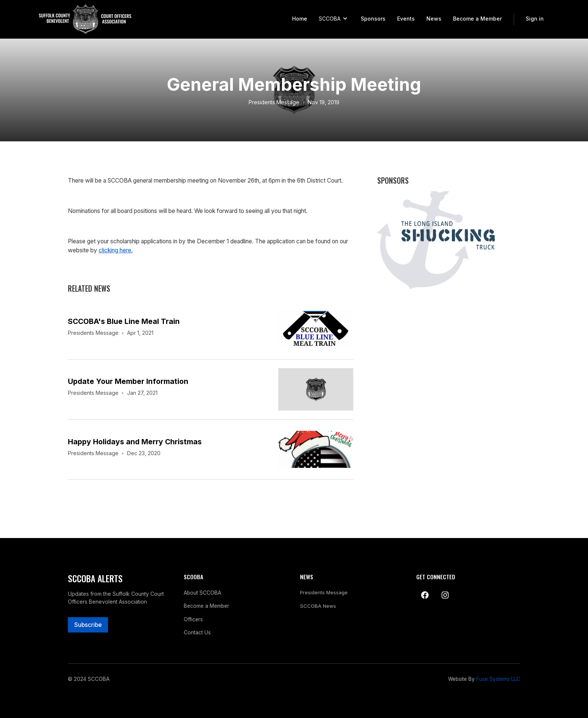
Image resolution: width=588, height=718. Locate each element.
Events (406, 19)
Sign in (535, 19)
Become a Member (477, 19)
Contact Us (197, 633)
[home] (85, 19)
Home (300, 19)
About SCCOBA (202, 593)
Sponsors (373, 19)
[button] (334, 19)
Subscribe (88, 625)
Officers (193, 619)
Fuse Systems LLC (498, 679)
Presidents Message (274, 102)
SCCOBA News (318, 606)
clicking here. (116, 250)
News (434, 19)
